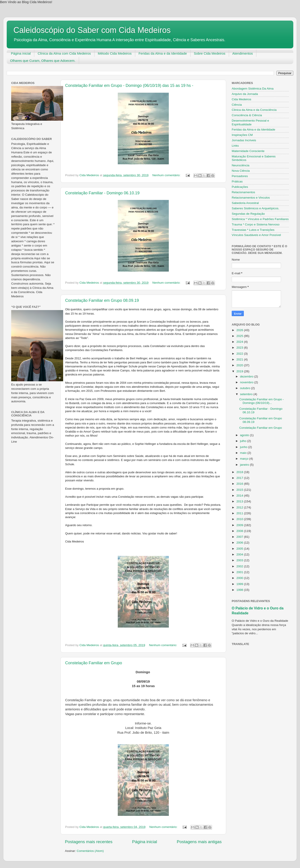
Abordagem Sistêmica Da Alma (253, 89)
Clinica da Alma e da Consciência (254, 110)
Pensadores (240, 176)
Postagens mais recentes (89, 842)
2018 (240, 472)
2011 (240, 513)
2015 (240, 490)
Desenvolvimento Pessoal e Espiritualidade (250, 122)
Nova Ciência (241, 171)
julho (244, 441)
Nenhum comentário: (167, 175)
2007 (240, 537)
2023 (240, 348)
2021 (240, 359)
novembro (247, 382)
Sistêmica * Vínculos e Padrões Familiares (260, 219)
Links (235, 146)
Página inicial (21, 53)
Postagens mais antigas (199, 842)
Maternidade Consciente (248, 151)
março (245, 459)
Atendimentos (243, 53)
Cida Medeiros (241, 99)
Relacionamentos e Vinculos (251, 198)
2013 (240, 501)
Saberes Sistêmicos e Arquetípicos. (255, 208)
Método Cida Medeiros (115, 53)
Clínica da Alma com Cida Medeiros (64, 53)
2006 (240, 543)
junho (244, 447)
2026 (240, 330)
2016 (240, 484)
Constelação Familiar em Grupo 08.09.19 (102, 300)
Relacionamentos (243, 192)
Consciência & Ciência (247, 115)
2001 (240, 572)
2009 (240, 525)
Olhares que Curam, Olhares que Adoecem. (43, 61)
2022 (240, 354)
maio (244, 453)
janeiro (245, 465)
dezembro (247, 376)
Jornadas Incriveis (244, 140)
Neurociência (241, 165)
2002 (240, 566)
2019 (240, 371)
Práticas (237, 181)
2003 (240, 560)
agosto (245, 435)
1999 (240, 584)
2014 (240, 496)
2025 (240, 336)
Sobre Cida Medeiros (210, 53)
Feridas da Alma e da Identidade (163, 53)
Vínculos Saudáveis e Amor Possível (256, 235)
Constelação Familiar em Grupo (94, 663)
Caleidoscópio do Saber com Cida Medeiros (92, 30)
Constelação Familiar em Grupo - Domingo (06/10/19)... (262, 401)
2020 (240, 365)
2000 (240, 578)
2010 (240, 519)
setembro (247, 394)
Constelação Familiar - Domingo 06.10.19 (102, 193)
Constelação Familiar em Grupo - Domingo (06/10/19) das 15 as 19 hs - (129, 86)
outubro (246, 388)
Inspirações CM (242, 135)
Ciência (237, 105)
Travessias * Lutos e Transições (253, 230)
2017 (240, 478)
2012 (240, 507)
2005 (240, 549)
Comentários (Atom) (90, 851)
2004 (240, 554)
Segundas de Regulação (248, 214)
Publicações (240, 187)
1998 (240, 590)
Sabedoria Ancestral (245, 203)
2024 (240, 342)
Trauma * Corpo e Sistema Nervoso (256, 224)
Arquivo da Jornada (245, 94)
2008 (240, 531)
